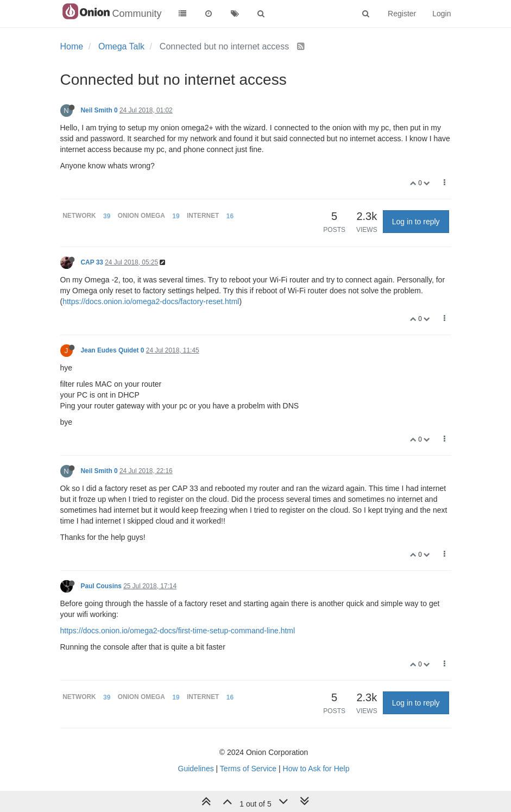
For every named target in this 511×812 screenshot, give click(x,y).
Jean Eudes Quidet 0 (113, 350)
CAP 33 (92, 262)
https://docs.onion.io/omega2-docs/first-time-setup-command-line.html (178, 631)
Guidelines (196, 769)
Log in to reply (416, 222)
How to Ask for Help (316, 769)
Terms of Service (248, 769)
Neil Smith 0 (99, 110)
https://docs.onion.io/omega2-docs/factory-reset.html (151, 301)
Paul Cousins (101, 586)
